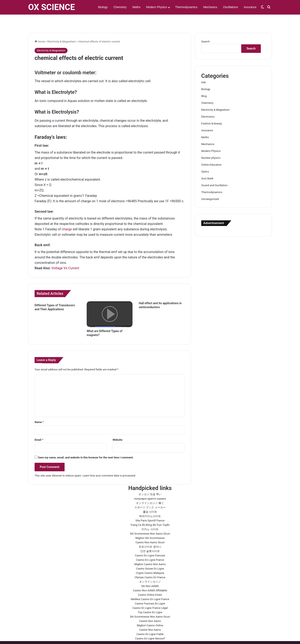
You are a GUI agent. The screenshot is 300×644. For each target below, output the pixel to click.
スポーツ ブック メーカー (150, 495)
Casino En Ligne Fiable (150, 622)
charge (67, 217)
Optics (205, 159)
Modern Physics (157, 7)
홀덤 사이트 (150, 500)
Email (39, 428)
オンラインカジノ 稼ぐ (150, 491)
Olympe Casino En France (150, 565)
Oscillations (231, 7)
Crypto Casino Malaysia (150, 561)
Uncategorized (210, 187)
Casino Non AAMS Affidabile (150, 578)
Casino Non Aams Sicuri (150, 530)
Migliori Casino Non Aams (150, 552)
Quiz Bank (207, 166)
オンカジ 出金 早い (150, 482)
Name (39, 410)
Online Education (211, 153)
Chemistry (120, 7)
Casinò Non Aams (150, 609)
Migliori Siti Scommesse (150, 526)
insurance (250, 7)
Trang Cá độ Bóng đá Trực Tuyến (150, 513)
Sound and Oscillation (214, 173)
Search (205, 29)
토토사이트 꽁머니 (150, 535)
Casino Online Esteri (150, 583)
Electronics (208, 105)
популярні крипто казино (150, 487)
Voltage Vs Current (65, 256)
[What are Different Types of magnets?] (110, 302)
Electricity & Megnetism (62, 29)
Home (40, 29)
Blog (204, 84)
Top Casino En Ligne (150, 600)
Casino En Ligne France (150, 548)
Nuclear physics (211, 146)
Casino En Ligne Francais (150, 543)
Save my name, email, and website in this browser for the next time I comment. (86, 445)
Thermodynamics (186, 7)
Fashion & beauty (212, 111)
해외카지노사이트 (150, 504)
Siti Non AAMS (150, 574)
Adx (204, 70)
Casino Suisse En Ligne (150, 557)
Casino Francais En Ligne (150, 591)
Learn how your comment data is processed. (109, 463)
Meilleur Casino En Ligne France (150, 587)
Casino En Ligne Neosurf (150, 626)
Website (117, 428)
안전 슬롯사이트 (150, 539)
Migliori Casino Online (150, 613)
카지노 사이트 (150, 517)
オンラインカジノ (150, 570)
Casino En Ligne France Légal (150, 596)
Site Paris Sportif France (150, 508)
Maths (136, 7)
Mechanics (210, 7)
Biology (103, 7)
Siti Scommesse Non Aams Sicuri (150, 522)
